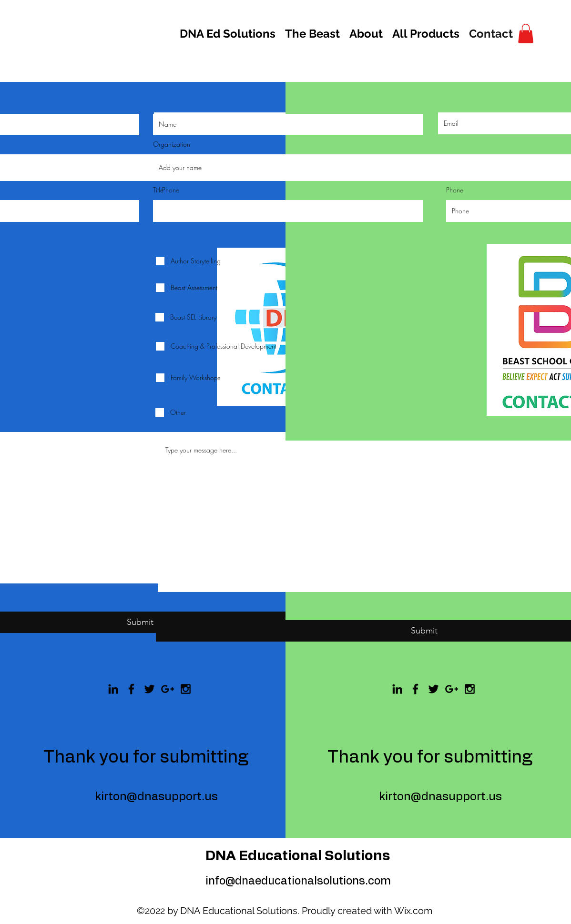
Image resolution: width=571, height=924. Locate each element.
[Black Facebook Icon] (131, 689)
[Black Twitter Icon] (433, 689)
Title (158, 190)
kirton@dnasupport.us (440, 797)
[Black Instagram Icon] (470, 689)
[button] (526, 34)
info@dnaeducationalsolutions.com (298, 881)
